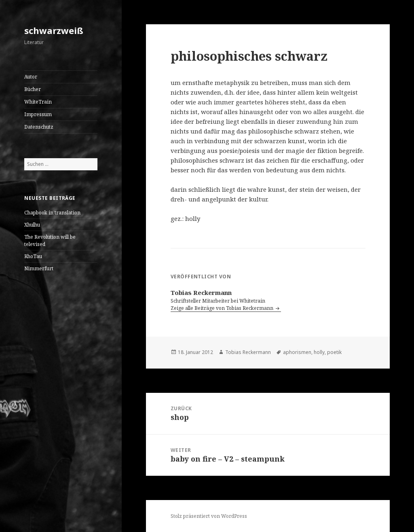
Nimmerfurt (39, 268)
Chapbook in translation (52, 213)
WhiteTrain (38, 102)
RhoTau (33, 256)
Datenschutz (39, 127)
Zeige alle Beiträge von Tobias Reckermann (223, 308)
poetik (334, 352)
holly (319, 352)
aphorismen (297, 352)
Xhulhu (32, 225)
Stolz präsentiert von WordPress (209, 516)
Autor (31, 77)
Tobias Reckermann (248, 352)
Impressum (38, 114)
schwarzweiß (54, 30)
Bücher (33, 89)
